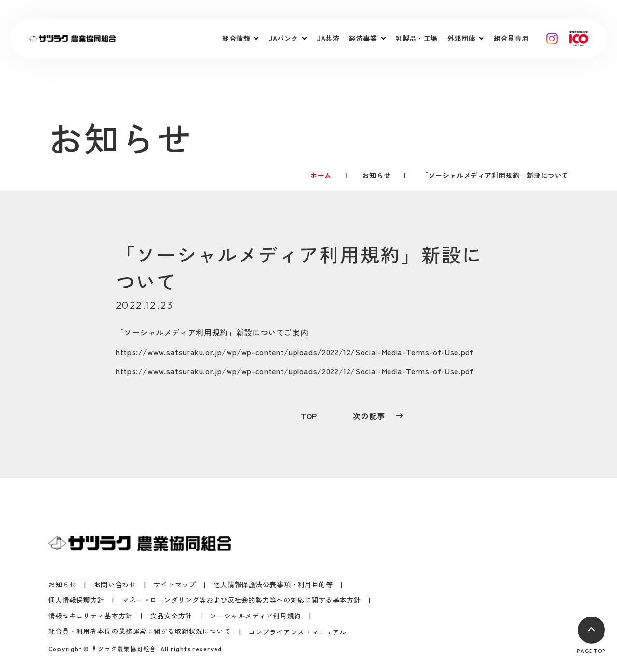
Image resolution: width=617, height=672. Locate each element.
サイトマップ (175, 584)
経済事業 (363, 38)
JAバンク (283, 38)
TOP (309, 416)
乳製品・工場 (417, 38)
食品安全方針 (171, 616)
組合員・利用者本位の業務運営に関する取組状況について (140, 631)
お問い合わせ (115, 584)
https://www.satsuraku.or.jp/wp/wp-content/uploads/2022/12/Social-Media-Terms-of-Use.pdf (295, 352)
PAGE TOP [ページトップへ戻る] (591, 635)
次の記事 (378, 416)
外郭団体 (461, 38)
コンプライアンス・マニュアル (297, 632)
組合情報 (236, 38)
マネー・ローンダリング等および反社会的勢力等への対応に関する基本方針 (241, 600)
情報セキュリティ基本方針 (90, 616)
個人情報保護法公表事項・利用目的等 (273, 584)
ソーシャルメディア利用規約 (176, 332)
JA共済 (328, 38)
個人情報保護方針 (76, 600)
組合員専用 (511, 38)
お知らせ (62, 584)
